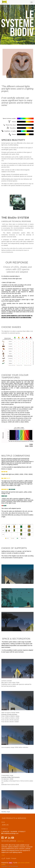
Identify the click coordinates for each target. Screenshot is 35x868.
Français (14, 858)
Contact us (5, 829)
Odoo (10, 863)
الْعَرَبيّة (3, 858)
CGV (3, 855)
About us (21, 841)
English (8, 858)
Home (3, 822)
